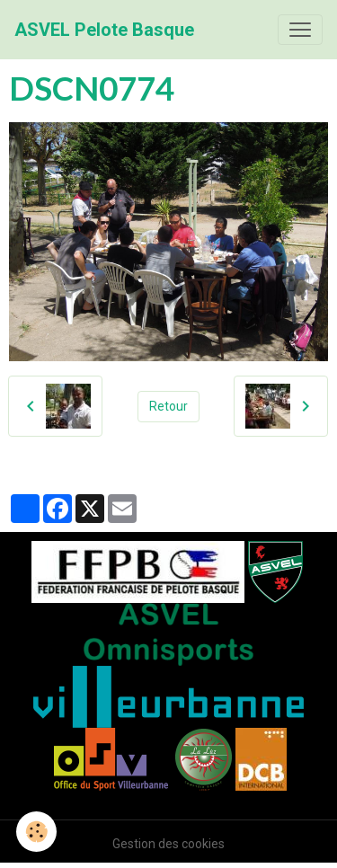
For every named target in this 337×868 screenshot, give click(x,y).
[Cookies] (36, 832)
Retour (168, 406)
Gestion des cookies (168, 844)
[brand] (104, 30)
